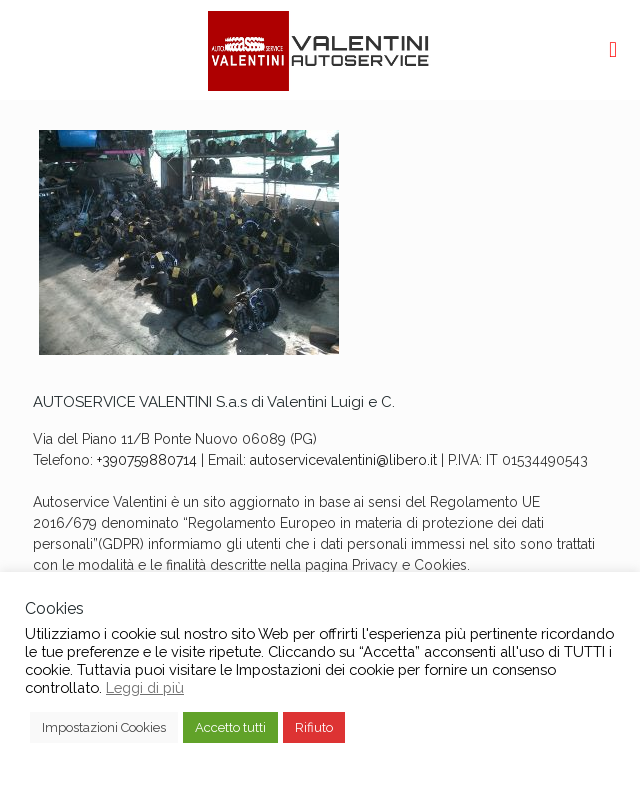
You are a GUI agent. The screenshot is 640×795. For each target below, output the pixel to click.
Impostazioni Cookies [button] (104, 727)
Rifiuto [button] (314, 727)
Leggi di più (145, 687)
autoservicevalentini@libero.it (343, 460)
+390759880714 (147, 460)
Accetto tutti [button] (230, 727)
